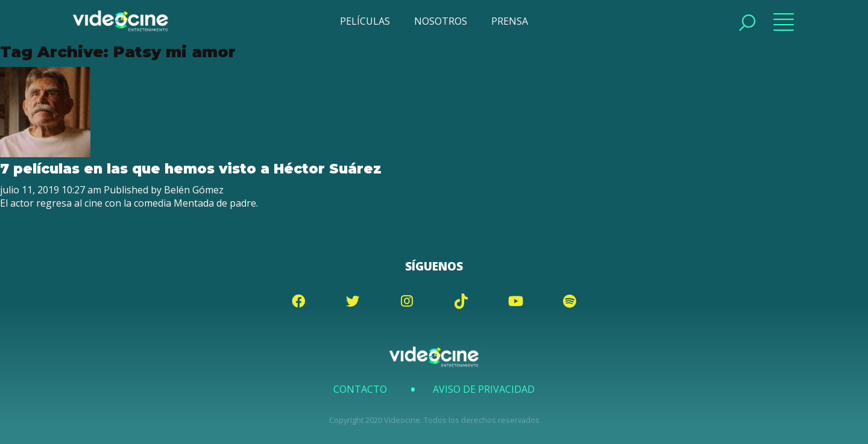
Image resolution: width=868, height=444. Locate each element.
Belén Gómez (194, 190)
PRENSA (510, 21)
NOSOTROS (441, 21)
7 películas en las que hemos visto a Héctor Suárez (191, 169)
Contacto (360, 389)
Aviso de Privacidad (484, 389)
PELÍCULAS (365, 21)
